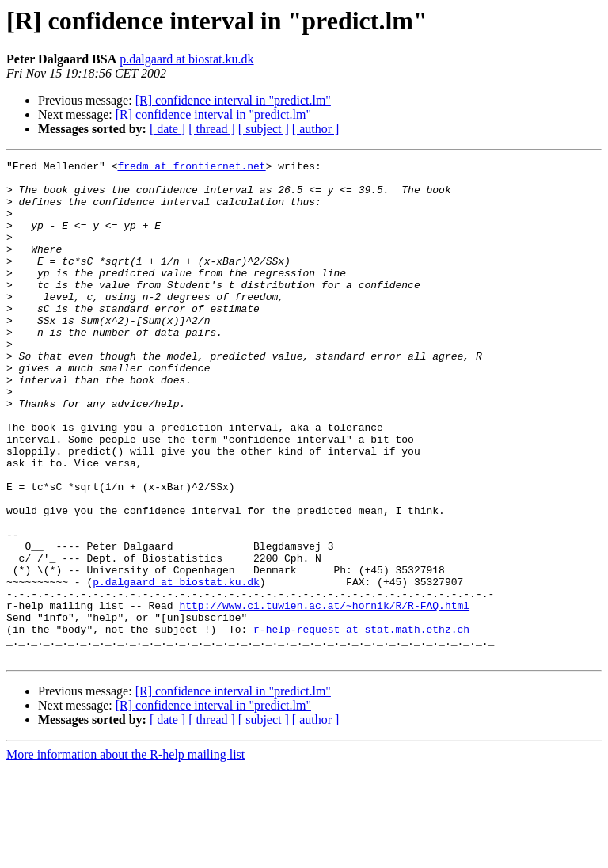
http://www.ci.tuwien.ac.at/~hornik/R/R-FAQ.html (324, 695)
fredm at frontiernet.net (191, 168)
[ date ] (167, 129)
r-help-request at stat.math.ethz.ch (361, 724)
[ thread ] (212, 129)
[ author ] (316, 129)
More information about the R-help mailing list (125, 854)
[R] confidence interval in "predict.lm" (233, 100)
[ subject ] (264, 129)
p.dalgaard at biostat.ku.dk (186, 59)
